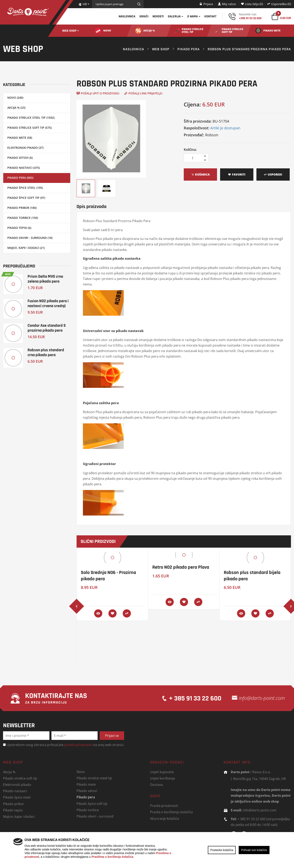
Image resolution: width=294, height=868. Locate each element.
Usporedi (273, 174)
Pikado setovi (87, 791)
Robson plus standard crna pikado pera (46, 352)
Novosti (158, 16)
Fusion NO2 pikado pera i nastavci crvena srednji (48, 303)
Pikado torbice (88, 810)
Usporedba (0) (279, 4)
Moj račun (227, 4)
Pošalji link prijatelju (143, 93)
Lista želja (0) (252, 4)
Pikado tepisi (13, 810)
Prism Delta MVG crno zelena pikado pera (45, 279)
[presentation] (77, 606)
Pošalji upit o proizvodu (98, 93)
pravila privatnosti (78, 745)
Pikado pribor (14, 804)
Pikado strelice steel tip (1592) (31, 118)
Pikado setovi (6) (20, 158)
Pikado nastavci (15, 791)
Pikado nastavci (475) (24, 168)
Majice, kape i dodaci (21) (26, 248)
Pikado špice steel (17, 797)
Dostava (156, 785)
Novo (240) (15, 98)
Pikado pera (189, 49)
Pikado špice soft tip (92, 804)
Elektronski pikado (17, 785)
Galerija (174, 16)
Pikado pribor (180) (22, 208)
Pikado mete (86, 784)
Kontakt (210, 16)
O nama (193, 16)
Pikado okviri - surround (95, 816)
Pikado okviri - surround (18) (30, 238)
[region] (147, 850)
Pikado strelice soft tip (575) (30, 128)
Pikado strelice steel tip (94, 778)
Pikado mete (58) (20, 138)
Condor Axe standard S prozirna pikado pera (47, 328)
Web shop (69, 31)
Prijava (206, 4)
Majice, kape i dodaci (19, 816)
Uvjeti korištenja (163, 778)
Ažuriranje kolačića (165, 818)
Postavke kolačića (222, 850)
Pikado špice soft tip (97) (26, 198)
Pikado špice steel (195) (25, 188)
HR (83, 4)
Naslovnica (127, 16)
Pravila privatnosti (164, 806)
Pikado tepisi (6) (19, 228)
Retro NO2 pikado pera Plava (181, 567)
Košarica (200, 174)
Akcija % (9, 772)
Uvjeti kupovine (162, 772)
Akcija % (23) (16, 108)
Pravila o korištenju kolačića (171, 812)
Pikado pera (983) (20, 178)
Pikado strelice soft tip (20, 778)
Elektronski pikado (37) (25, 148)
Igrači (144, 16)
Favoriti (237, 174)
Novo (81, 772)
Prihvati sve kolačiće (254, 850)
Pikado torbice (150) (23, 218)
